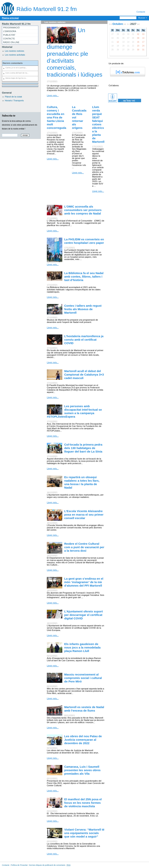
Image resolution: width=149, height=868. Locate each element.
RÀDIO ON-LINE (11, 42)
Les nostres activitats (15, 55)
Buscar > (143, 18)
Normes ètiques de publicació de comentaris (47, 865)
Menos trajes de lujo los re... (16, 78)
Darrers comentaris (13, 63)
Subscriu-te (9, 116)
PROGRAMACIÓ (11, 28)
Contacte (141, 12)
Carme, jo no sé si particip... (16, 68)
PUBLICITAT (9, 35)
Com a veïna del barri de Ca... (17, 73)
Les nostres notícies (15, 51)
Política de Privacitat (19, 865)
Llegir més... (53, 95)
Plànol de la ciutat (13, 97)
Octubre (118, 24)
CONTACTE (9, 39)
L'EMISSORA (10, 31)
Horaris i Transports (14, 100)
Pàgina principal (10, 18)
